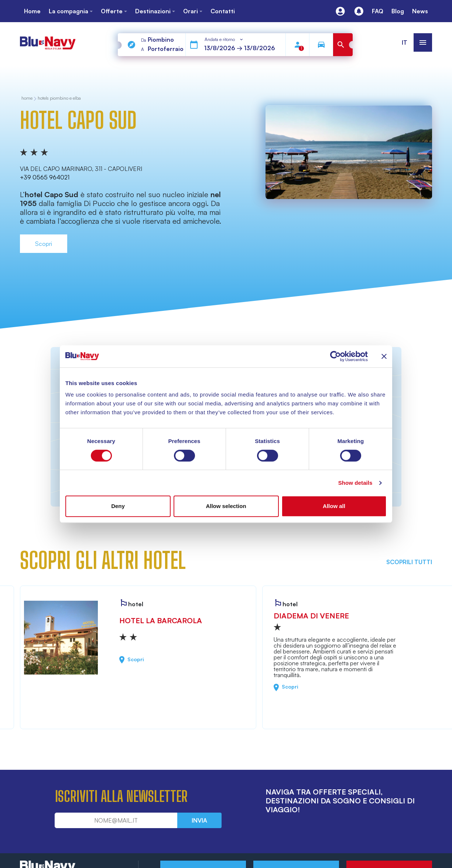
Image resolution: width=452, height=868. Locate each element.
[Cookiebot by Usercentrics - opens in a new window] (335, 356)
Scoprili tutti (409, 562)
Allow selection (226, 506)
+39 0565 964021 (45, 177)
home (27, 98)
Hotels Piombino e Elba (59, 98)
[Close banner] (384, 356)
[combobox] (224, 40)
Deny (118, 506)
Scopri (44, 244)
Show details (355, 483)
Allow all (334, 506)
